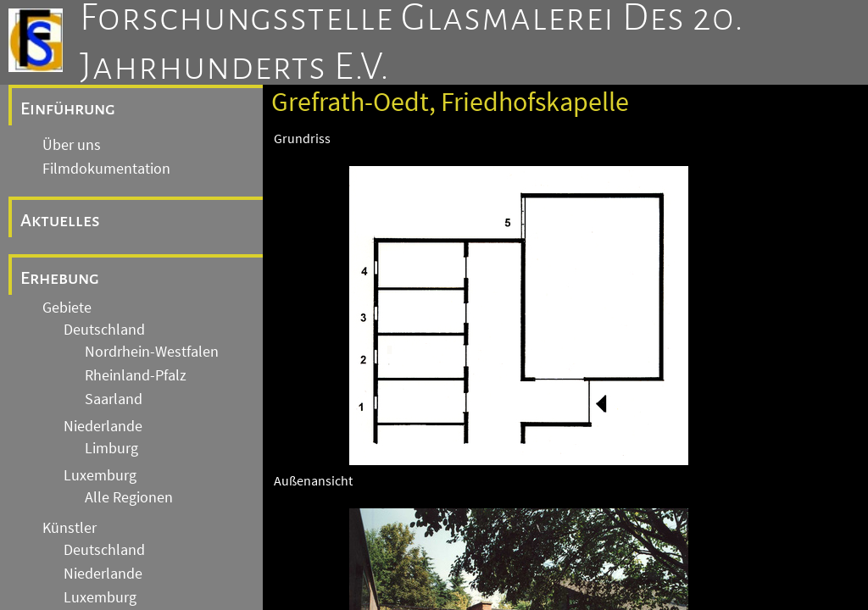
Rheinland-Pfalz (136, 375)
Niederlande (103, 426)
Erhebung (60, 278)
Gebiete (67, 308)
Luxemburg (100, 475)
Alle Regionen (129, 497)
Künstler (70, 528)
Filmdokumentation (106, 169)
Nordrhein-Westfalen (152, 352)
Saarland (114, 399)
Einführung (68, 108)
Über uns (72, 145)
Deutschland (104, 330)
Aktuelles (60, 220)
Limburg (111, 448)
